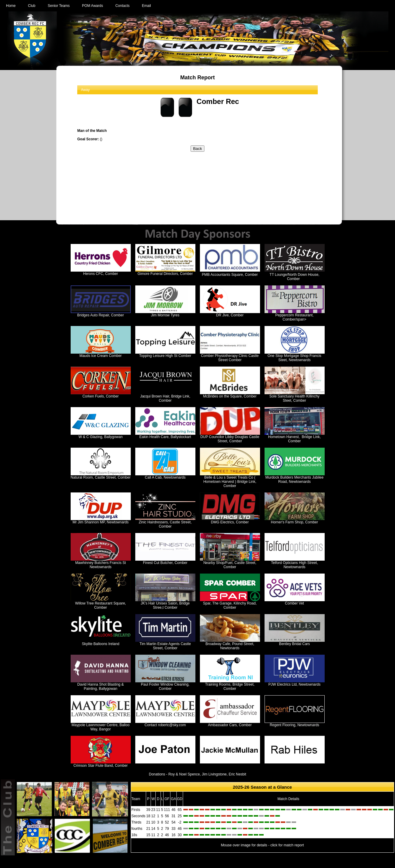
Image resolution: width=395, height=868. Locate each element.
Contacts (122, 6)
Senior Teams (59, 6)
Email (146, 6)
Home (11, 6)
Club (32, 6)
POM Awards (93, 6)
